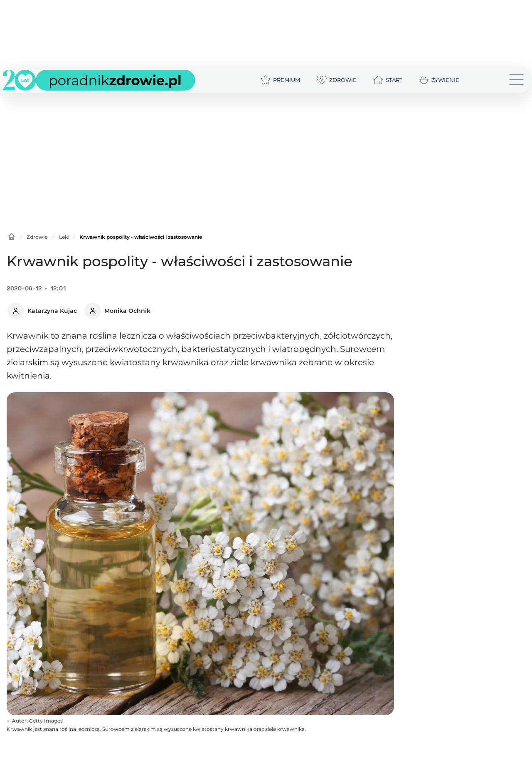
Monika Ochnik (127, 311)
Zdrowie (37, 237)
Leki (64, 237)
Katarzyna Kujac (52, 311)
